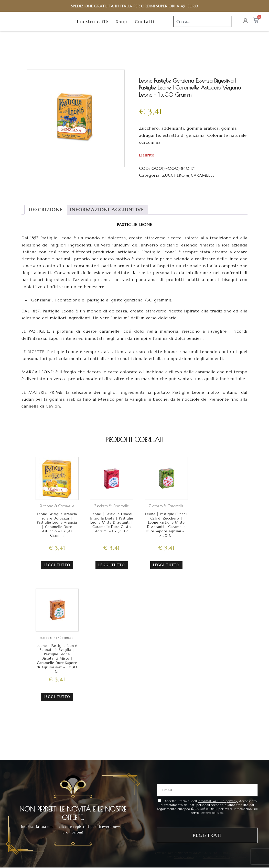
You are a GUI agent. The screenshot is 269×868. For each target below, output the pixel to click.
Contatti (145, 26)
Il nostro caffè (92, 26)
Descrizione (46, 218)
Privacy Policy (183, 862)
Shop (122, 26)
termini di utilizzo (217, 862)
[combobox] (202, 26)
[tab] (46, 218)
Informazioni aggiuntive (107, 218)
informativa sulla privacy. (218, 806)
